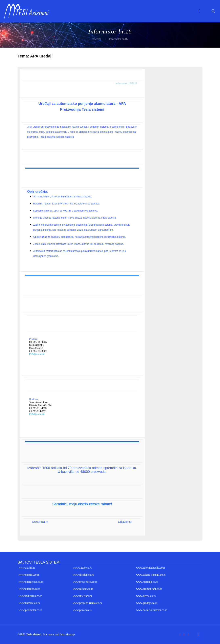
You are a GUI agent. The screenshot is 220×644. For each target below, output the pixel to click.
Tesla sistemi (34, 634)
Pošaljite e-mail (37, 354)
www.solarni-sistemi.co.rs (151, 575)
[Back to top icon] (198, 634)
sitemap (70, 634)
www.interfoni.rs (82, 596)
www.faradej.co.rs (83, 589)
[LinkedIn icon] (188, 634)
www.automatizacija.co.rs (151, 568)
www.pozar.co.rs (82, 610)
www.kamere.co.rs (29, 603)
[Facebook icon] (180, 634)
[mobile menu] (199, 11)
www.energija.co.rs (29, 589)
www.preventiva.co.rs (85, 582)
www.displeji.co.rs (83, 575)
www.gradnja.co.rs (147, 603)
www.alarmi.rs (27, 568)
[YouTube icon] (184, 634)
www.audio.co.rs (82, 568)
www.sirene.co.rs (146, 596)
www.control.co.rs (29, 575)
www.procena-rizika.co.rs (87, 603)
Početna (97, 39)
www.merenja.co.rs (147, 582)
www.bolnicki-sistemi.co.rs (151, 610)
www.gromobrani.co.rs (149, 589)
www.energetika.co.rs (31, 582)
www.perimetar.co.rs (30, 610)
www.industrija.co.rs (30, 596)
